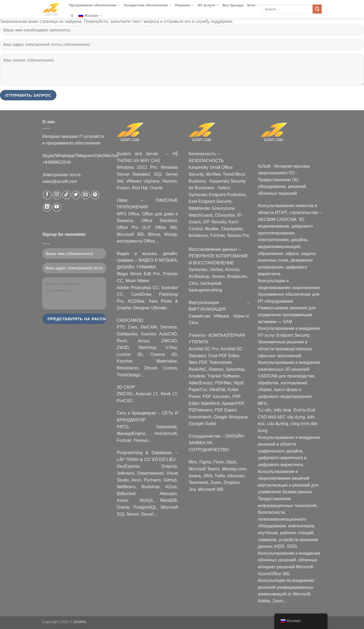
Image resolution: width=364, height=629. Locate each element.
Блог (253, 5)
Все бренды (233, 5)
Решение (185, 5)
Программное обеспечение (94, 5)
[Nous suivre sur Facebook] (47, 195)
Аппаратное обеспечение (147, 5)
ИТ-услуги (208, 5)
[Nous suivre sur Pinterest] (95, 195)
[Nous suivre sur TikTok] (66, 195)
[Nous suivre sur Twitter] (76, 195)
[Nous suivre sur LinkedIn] (47, 207)
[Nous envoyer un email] (86, 195)
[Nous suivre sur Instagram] (57, 195)
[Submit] (317, 9)
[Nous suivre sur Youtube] (57, 207)
